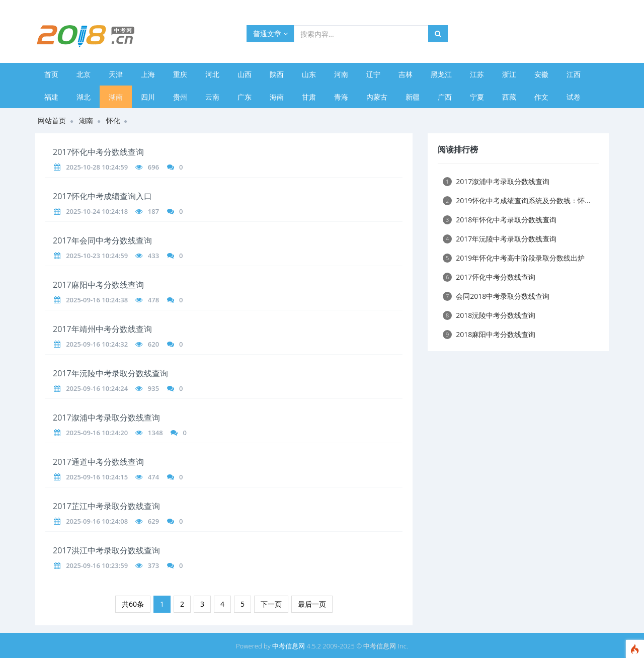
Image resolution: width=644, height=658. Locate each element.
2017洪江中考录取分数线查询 (106, 550)
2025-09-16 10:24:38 (97, 300)
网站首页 (52, 120)
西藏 (509, 97)
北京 (84, 74)
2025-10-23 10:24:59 (97, 256)
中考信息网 (289, 646)
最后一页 (312, 604)
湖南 (116, 97)
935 (153, 388)
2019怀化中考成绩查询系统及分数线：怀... (516, 200)
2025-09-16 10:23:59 (97, 565)
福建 (51, 97)
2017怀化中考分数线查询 (98, 152)
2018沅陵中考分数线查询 (489, 315)
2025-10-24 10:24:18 (97, 211)
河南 (341, 74)
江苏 (477, 74)
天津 (116, 74)
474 (153, 477)
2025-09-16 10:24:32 (97, 344)
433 (153, 256)
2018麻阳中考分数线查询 (489, 334)
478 (153, 300)
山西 (245, 74)
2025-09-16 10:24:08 (97, 521)
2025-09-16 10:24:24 (97, 388)
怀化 (113, 120)
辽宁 (373, 74)
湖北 (84, 97)
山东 (309, 74)
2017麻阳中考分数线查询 (98, 285)
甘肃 (309, 97)
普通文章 (270, 33)
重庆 (180, 74)
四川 (148, 97)
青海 (341, 97)
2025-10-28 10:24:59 (97, 167)
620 (153, 344)
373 (153, 565)
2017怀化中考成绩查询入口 (102, 196)
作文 (541, 97)
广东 (245, 97)
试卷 (574, 97)
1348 (155, 433)
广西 (445, 97)
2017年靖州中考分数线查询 (102, 329)
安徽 (541, 74)
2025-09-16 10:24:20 (97, 433)
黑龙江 (441, 74)
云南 (212, 97)
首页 (51, 74)
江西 (574, 74)
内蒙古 (377, 97)
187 (153, 211)
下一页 (271, 604)
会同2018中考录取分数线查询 (496, 296)
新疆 (413, 97)
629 (153, 521)
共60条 (133, 604)
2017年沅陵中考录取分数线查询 (110, 373)
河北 (212, 74)
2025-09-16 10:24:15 (97, 477)
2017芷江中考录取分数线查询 (106, 506)
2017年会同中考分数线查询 (102, 240)
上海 (148, 74)
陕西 (277, 74)
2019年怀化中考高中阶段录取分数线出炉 (514, 258)
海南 (277, 97)
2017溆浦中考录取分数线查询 (106, 418)
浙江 (509, 74)
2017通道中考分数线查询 (98, 462)
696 (153, 167)
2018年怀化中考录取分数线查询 (500, 220)
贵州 (180, 97)
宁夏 (477, 97)
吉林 (406, 74)
